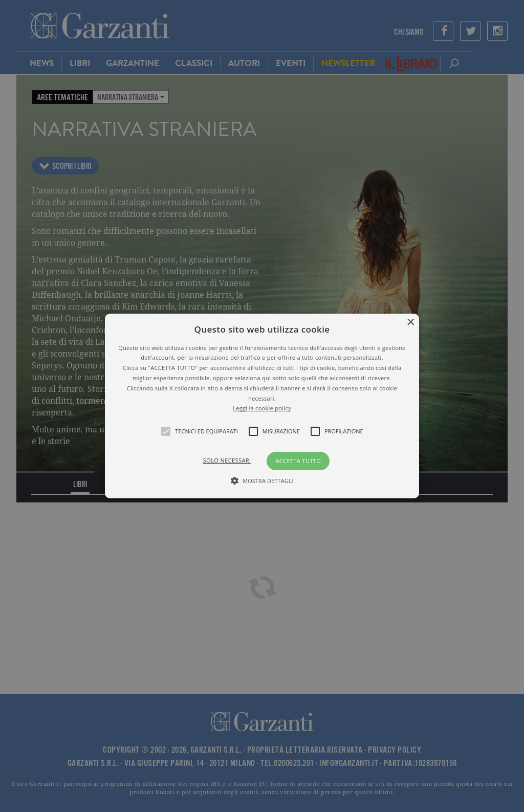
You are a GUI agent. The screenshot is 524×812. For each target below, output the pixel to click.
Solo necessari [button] (227, 460)
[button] (262, 406)
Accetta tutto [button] (298, 461)
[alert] (262, 406)
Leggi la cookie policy (262, 408)
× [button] (410, 323)
